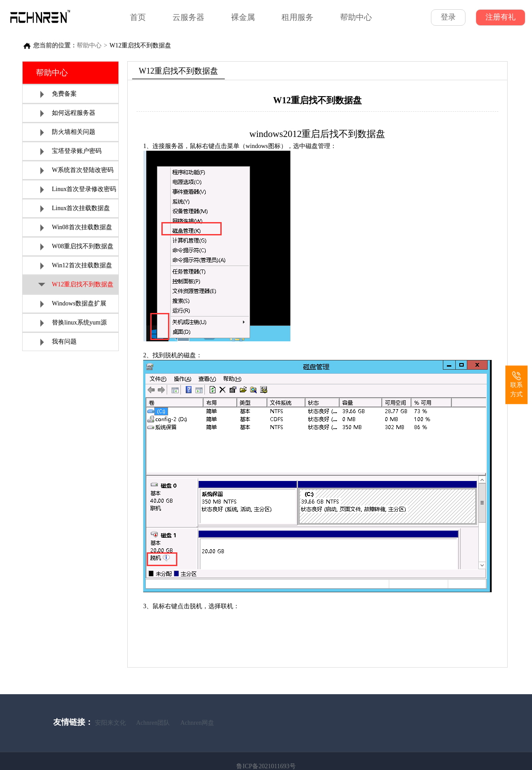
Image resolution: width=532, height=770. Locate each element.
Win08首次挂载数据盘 (76, 228)
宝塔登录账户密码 (71, 151)
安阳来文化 (110, 723)
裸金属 (243, 17)
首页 (138, 17)
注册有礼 (501, 17)
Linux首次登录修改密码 (78, 190)
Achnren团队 (153, 723)
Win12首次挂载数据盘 (76, 266)
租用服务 (297, 17)
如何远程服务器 (68, 113)
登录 (448, 17)
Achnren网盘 (197, 723)
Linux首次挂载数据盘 (75, 209)
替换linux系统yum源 (74, 323)
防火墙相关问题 (68, 132)
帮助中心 (356, 17)
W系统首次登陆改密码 (77, 170)
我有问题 (59, 342)
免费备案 (59, 94)
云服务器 (188, 17)
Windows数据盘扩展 (73, 304)
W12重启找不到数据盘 (76, 285)
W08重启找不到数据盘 (77, 247)
